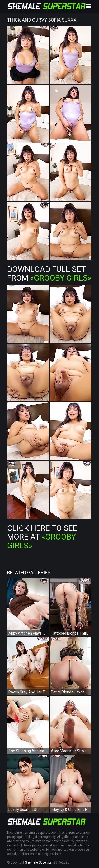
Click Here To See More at (42, 537)
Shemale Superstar (39, 862)
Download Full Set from (49, 273)
